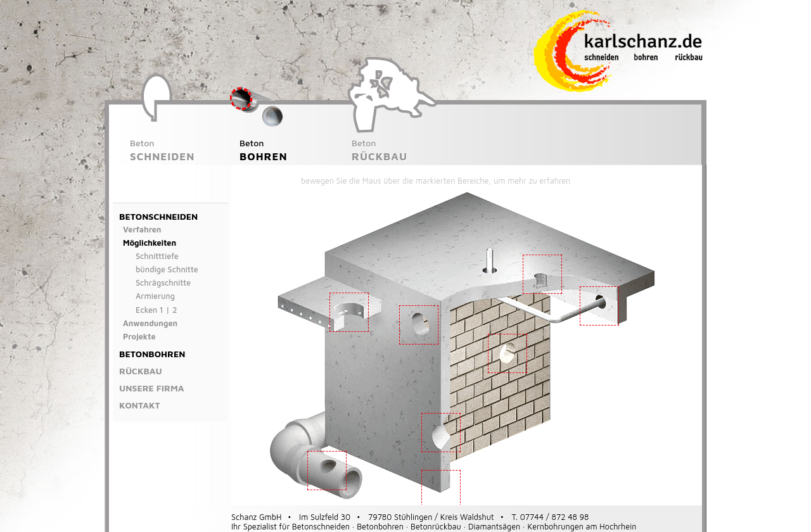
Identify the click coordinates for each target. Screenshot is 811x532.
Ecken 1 (150, 310)
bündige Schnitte (167, 269)
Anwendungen (150, 323)
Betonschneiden (158, 216)
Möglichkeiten (150, 243)
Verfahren (142, 230)
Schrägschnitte (163, 283)
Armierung (155, 296)
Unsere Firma (151, 388)
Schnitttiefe (157, 256)
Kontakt (140, 405)
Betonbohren (152, 354)
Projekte (139, 337)
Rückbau (141, 371)
